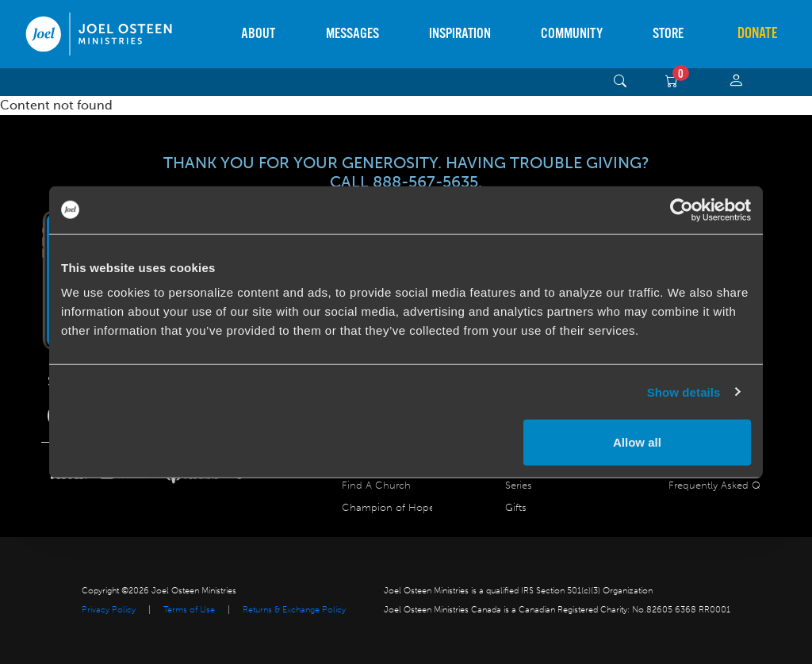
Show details (684, 391)
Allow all (637, 442)
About (258, 34)
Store (668, 34)
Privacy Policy (109, 610)
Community (572, 34)
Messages (352, 34)
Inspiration (460, 34)
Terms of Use (189, 610)
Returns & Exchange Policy (294, 610)
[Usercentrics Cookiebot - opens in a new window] (682, 209)
